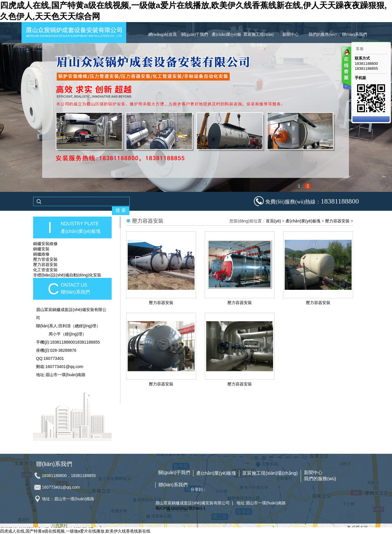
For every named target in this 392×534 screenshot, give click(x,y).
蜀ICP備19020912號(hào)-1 (180, 508)
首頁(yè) (273, 221)
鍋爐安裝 (41, 249)
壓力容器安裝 (45, 265)
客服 (360, 49)
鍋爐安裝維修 (45, 244)
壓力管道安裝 (45, 259)
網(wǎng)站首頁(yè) (162, 40)
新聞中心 (291, 34)
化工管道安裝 (45, 270)
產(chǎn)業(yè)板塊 (227, 40)
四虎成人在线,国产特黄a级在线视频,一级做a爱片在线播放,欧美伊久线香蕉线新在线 (75, 531)
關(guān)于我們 (195, 34)
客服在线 (346, 69)
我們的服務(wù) (322, 34)
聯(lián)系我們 (354, 34)
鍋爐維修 (41, 254)
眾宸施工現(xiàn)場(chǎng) (258, 40)
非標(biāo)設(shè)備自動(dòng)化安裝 (67, 275)
